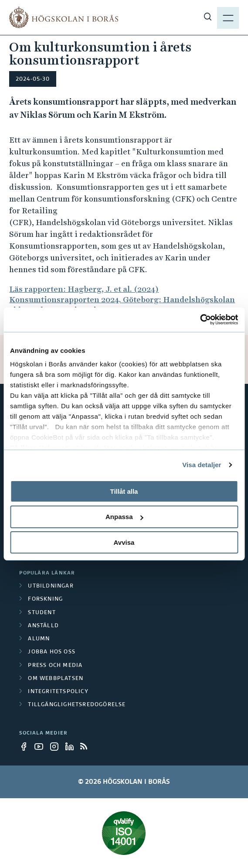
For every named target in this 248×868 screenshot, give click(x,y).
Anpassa (124, 517)
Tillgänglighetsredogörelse (77, 705)
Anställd (43, 626)
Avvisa (124, 542)
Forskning (45, 599)
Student (42, 613)
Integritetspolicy (58, 692)
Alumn (39, 639)
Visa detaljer (202, 465)
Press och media (55, 666)
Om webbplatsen (56, 679)
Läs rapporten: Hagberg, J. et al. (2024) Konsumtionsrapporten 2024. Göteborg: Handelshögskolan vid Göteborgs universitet (122, 299)
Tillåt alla (124, 491)
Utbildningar (51, 586)
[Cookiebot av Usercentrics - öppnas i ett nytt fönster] (200, 320)
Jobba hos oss (52, 652)
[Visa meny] (228, 17)
